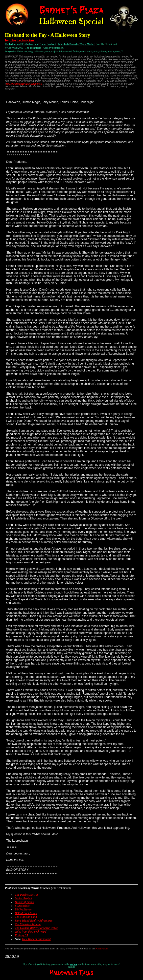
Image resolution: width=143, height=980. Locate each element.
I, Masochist (22, 906)
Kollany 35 (21, 935)
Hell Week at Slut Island (36, 939)
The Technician (22, 40)
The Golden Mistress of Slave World (36, 928)
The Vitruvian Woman (28, 924)
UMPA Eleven (23, 909)
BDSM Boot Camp (26, 913)
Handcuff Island (24, 902)
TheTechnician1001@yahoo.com (21, 44)
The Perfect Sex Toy (27, 895)
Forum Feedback (48, 44)
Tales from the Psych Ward (31, 932)
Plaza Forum (102, 949)
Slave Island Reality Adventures (34, 921)
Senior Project (23, 898)
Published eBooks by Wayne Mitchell (77, 44)
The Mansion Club (26, 917)
